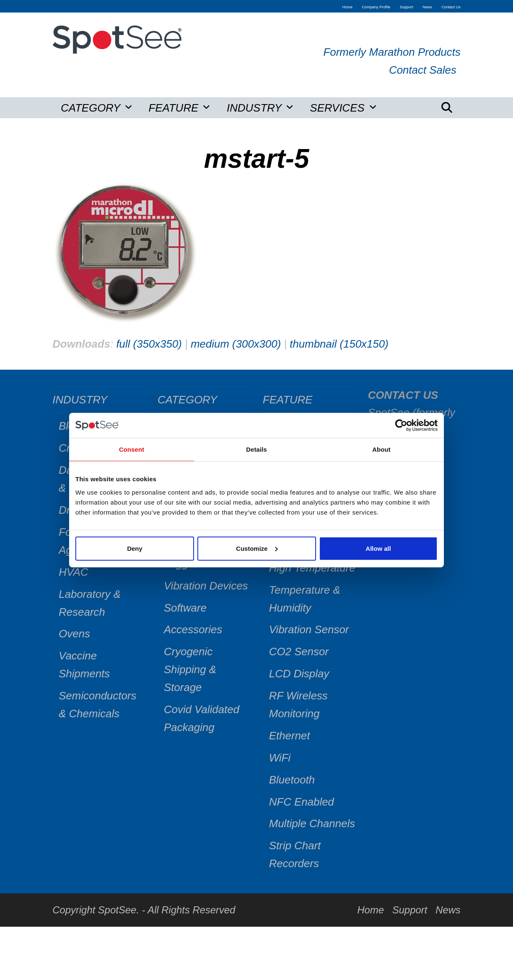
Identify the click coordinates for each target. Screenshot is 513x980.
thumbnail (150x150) (339, 344)
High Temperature (312, 568)
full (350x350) (149, 344)
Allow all (378, 548)
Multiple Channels (312, 823)
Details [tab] (256, 449)
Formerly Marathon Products (392, 52)
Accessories (193, 629)
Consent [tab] (132, 449)
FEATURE (288, 400)
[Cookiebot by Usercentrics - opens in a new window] (401, 425)
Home (371, 910)
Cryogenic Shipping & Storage (190, 669)
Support (410, 910)
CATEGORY (188, 400)
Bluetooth (292, 780)
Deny (135, 548)
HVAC (73, 572)
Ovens (74, 634)
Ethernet (289, 736)
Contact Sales (423, 70)
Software (186, 608)
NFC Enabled (301, 802)
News (448, 910)
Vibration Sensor (309, 629)
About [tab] (381, 449)
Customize (257, 548)
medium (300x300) (236, 344)
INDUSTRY (80, 400)
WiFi (280, 758)
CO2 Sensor (299, 652)
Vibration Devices (206, 586)
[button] (447, 108)
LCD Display (299, 674)
